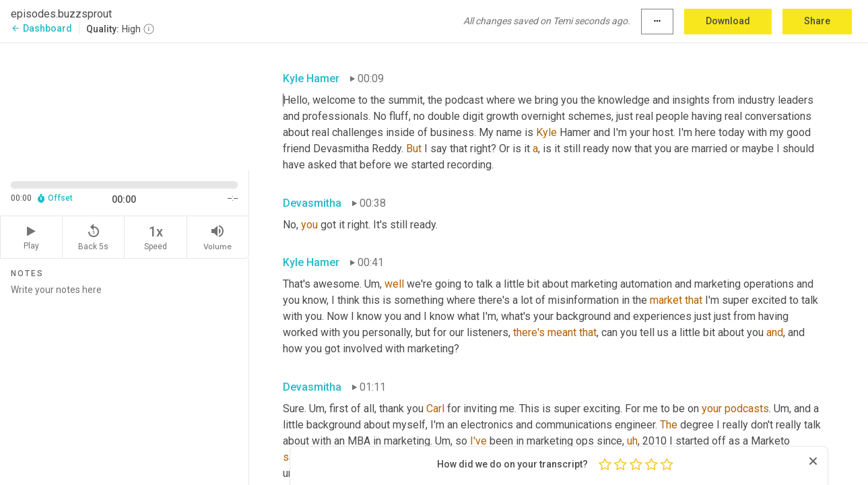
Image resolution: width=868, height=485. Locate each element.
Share (817, 21)
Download (728, 21)
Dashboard (41, 28)
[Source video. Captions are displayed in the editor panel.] (125, 105)
